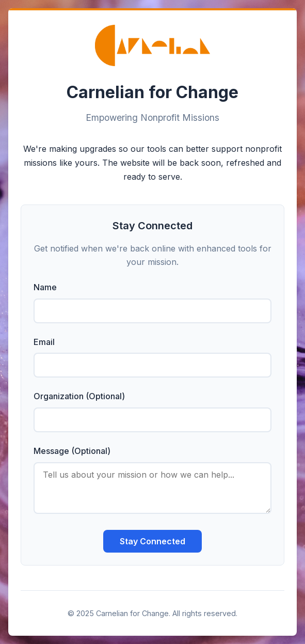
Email (44, 342)
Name (45, 287)
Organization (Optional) (79, 396)
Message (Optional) (72, 451)
